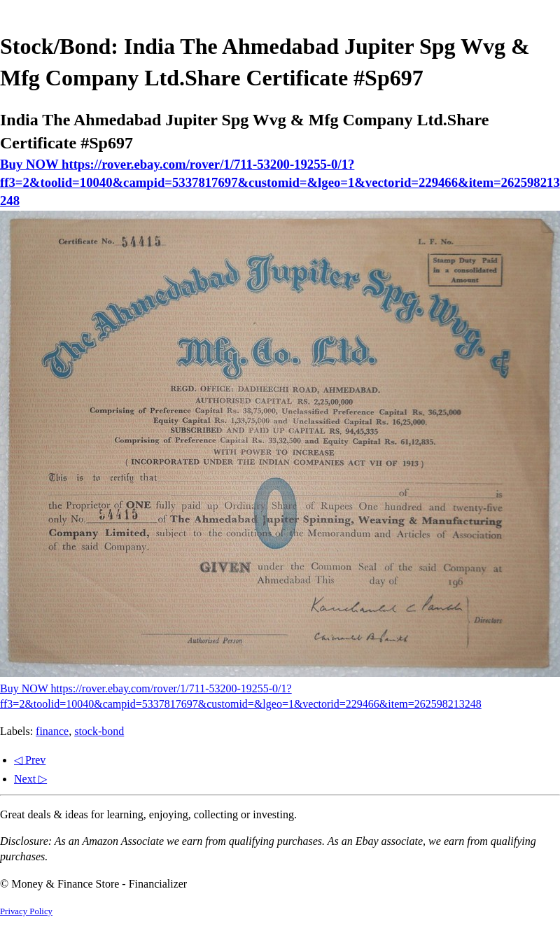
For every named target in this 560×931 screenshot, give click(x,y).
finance (52, 731)
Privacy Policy (26, 911)
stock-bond (99, 731)
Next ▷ (30, 779)
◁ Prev (30, 760)
